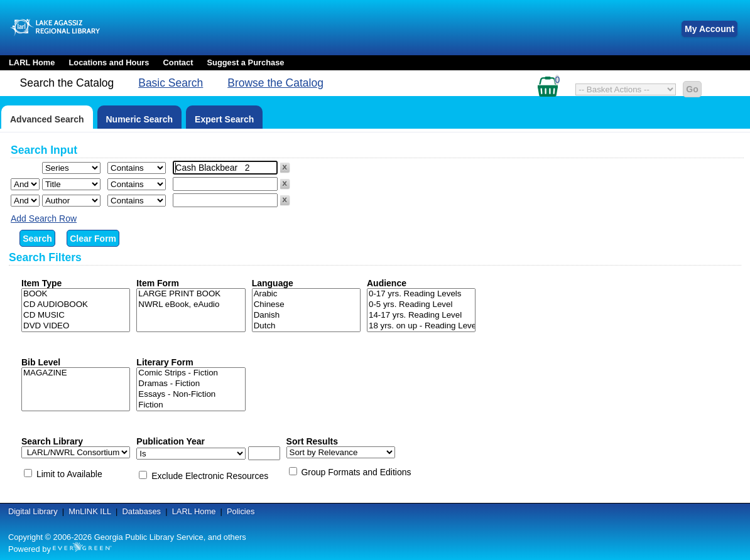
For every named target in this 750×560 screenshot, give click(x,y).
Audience (387, 283)
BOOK (76, 294)
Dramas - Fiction (191, 384)
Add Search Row (44, 218)
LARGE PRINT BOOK (191, 294)
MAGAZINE (76, 373)
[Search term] (225, 168)
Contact (178, 62)
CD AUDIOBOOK (76, 305)
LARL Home (32, 62)
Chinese (306, 305)
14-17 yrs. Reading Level (421, 315)
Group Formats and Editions (356, 472)
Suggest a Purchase (245, 62)
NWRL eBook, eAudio (191, 305)
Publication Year (171, 441)
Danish (306, 315)
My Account (709, 29)
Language (273, 283)
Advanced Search (47, 119)
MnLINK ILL (90, 511)
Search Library (52, 441)
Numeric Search (140, 119)
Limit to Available (69, 474)
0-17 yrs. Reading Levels (421, 294)
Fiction (191, 405)
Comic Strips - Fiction (191, 373)
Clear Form (93, 239)
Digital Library (33, 511)
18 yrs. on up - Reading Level (421, 326)
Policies (241, 511)
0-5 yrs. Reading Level (421, 305)
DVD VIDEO (76, 326)
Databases (141, 511)
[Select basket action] (626, 89)
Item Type (41, 283)
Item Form (158, 283)
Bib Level (41, 362)
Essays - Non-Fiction (191, 395)
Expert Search (224, 119)
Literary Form (165, 362)
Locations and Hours (109, 62)
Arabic (306, 294)
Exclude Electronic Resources (210, 476)
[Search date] (264, 453)
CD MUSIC (76, 315)
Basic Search (171, 83)
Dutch (306, 326)
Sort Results (312, 441)
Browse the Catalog (275, 83)
